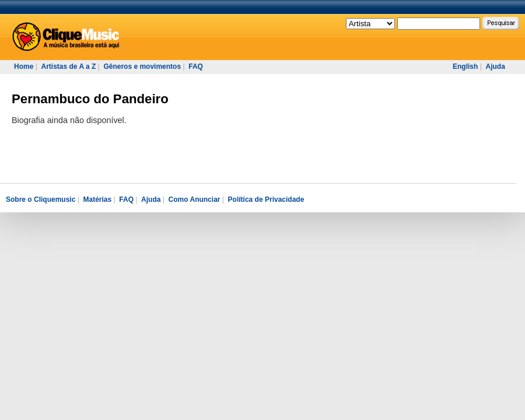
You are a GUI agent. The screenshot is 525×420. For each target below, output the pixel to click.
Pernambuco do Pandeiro (90, 99)
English (465, 66)
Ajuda (495, 66)
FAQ (196, 66)
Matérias (97, 199)
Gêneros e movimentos (142, 66)
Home (24, 66)
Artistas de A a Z (68, 66)
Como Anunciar (195, 199)
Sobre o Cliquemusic (41, 199)
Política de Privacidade (266, 199)
